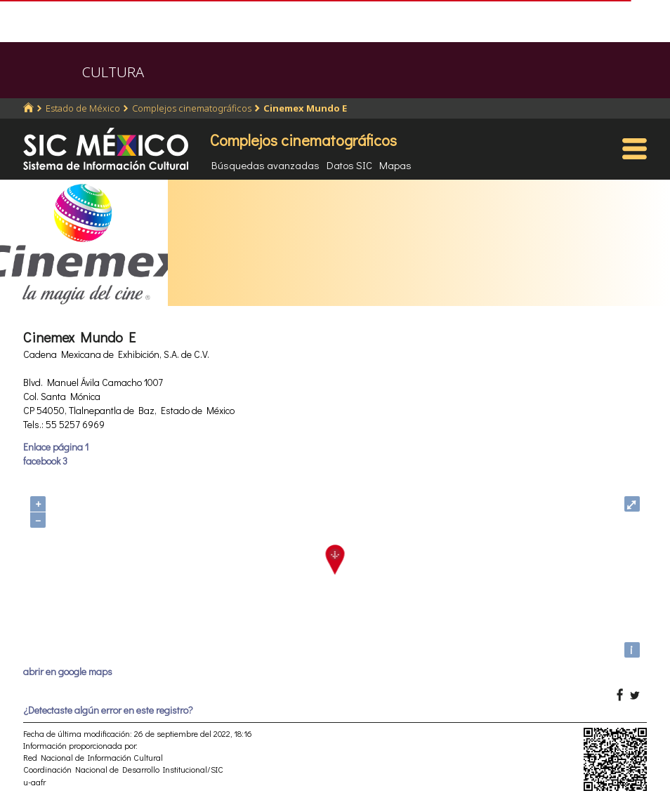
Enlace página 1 (56, 447)
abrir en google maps (68, 671)
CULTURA (113, 72)
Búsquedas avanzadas (265, 165)
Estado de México (83, 108)
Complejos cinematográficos (192, 108)
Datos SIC (349, 165)
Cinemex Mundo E (305, 108)
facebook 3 (45, 461)
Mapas (395, 165)
